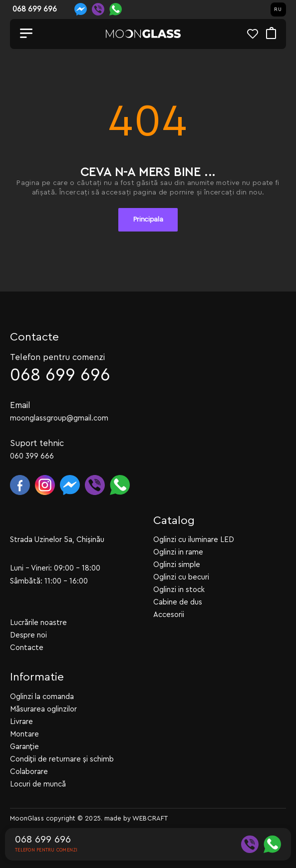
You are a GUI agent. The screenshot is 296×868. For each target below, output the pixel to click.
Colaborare (29, 772)
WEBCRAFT (150, 818)
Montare (24, 734)
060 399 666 (32, 456)
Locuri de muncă (38, 784)
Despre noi (28, 635)
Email (20, 405)
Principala (148, 219)
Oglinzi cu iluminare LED (194, 540)
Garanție (24, 747)
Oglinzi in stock (179, 590)
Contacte (27, 648)
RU (278, 9)
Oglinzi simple (177, 565)
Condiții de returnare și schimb (62, 759)
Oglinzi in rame (178, 552)
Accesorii (169, 615)
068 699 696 (60, 375)
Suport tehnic (37, 443)
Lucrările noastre (38, 623)
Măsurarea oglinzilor (43, 709)
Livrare (21, 722)
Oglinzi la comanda (42, 697)
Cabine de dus (178, 602)
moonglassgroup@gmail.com (59, 418)
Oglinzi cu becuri (181, 577)
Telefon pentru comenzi (57, 357)
